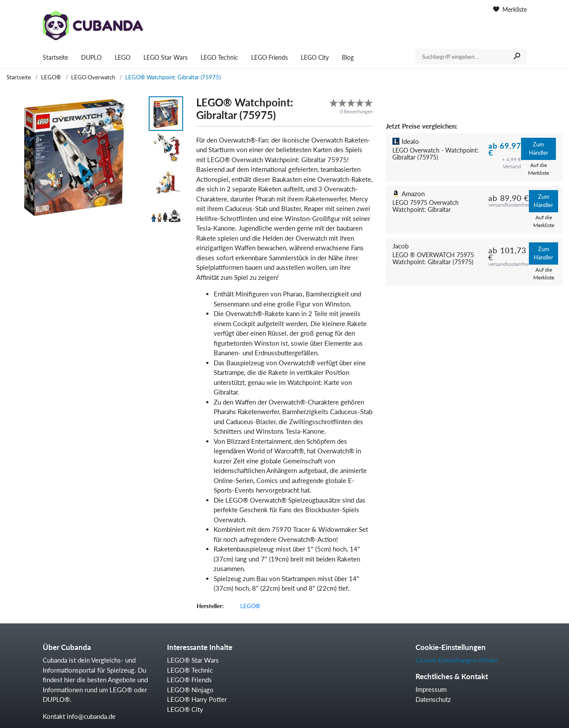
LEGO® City (185, 709)
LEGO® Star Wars (193, 660)
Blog (348, 57)
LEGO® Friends (189, 680)
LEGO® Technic (190, 670)
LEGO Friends (269, 57)
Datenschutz (433, 699)
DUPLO (91, 57)
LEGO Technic (219, 57)
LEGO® (51, 77)
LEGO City (315, 57)
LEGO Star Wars (165, 57)
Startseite (55, 57)
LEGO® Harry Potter (197, 699)
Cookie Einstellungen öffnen (457, 660)
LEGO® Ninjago (190, 690)
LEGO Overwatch (93, 77)
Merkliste (510, 9)
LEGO (123, 57)
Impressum (431, 689)
